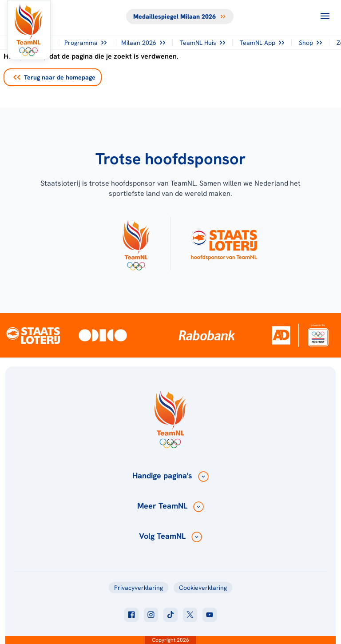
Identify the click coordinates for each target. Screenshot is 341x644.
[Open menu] (325, 16)
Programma (85, 43)
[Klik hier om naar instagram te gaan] (151, 615)
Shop (310, 43)
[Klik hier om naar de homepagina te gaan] (29, 30)
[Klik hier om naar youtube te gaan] (210, 615)
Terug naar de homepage (54, 77)
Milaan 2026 (143, 43)
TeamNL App (262, 43)
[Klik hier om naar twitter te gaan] (190, 615)
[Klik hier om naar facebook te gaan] (131, 615)
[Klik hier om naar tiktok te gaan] (170, 615)
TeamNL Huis (202, 43)
